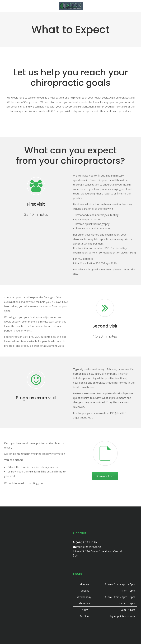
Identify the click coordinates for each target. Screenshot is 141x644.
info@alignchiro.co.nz (87, 547)
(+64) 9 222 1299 (85, 542)
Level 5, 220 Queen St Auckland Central (97, 551)
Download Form (105, 476)
